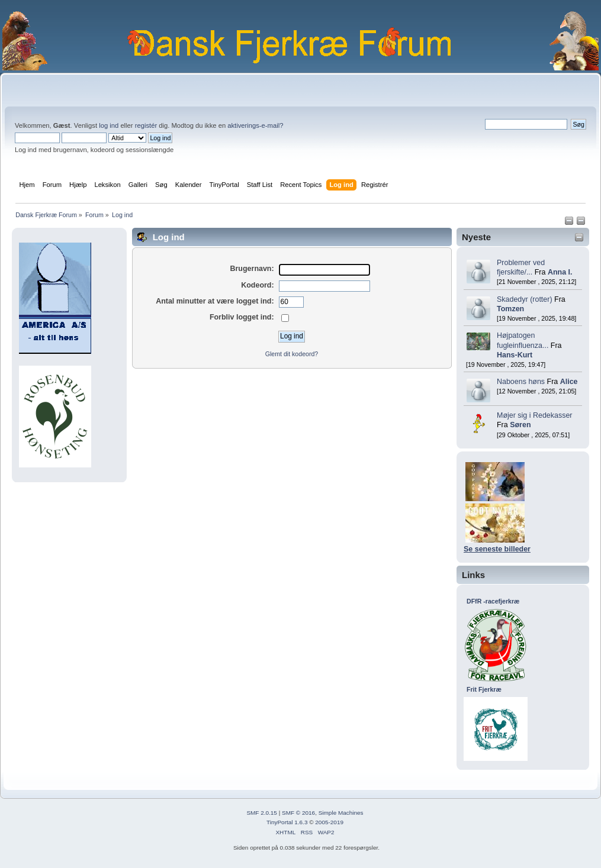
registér (146, 125)
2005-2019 (329, 822)
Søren (520, 425)
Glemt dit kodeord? (292, 354)
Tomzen (510, 309)
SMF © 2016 (298, 813)
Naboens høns (521, 382)
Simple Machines (341, 813)
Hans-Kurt (515, 355)
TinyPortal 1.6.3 (287, 822)
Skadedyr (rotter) (525, 299)
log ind (109, 125)
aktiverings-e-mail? (255, 125)
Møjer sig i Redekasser (535, 415)
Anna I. (560, 272)
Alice (569, 382)
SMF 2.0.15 (262, 813)
